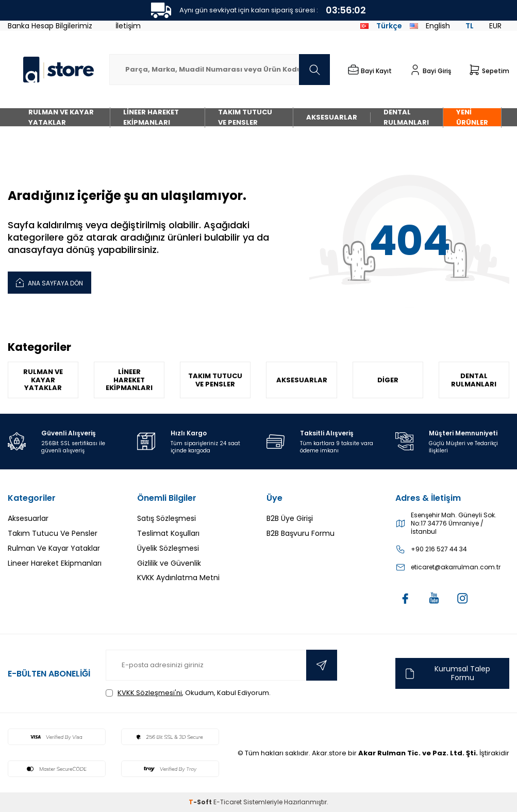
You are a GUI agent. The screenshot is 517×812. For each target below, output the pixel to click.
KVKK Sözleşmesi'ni (150, 693)
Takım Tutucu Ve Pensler (245, 117)
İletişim (128, 26)
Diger (388, 380)
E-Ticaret (228, 802)
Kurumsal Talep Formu (447, 673)
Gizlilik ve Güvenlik (169, 563)
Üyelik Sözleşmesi (168, 548)
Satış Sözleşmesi (166, 518)
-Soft (201, 802)
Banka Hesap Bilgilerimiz (50, 26)
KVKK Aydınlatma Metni (178, 578)
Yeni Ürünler (472, 117)
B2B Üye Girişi (290, 518)
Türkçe (381, 26)
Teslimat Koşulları (168, 533)
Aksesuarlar (332, 117)
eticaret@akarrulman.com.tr (456, 567)
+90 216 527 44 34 (439, 549)
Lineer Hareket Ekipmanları (151, 117)
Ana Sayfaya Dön (49, 282)
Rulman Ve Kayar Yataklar (61, 117)
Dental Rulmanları (406, 117)
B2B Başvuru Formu (301, 533)
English (430, 26)
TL (470, 26)
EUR (495, 26)
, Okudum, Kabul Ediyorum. (188, 693)
